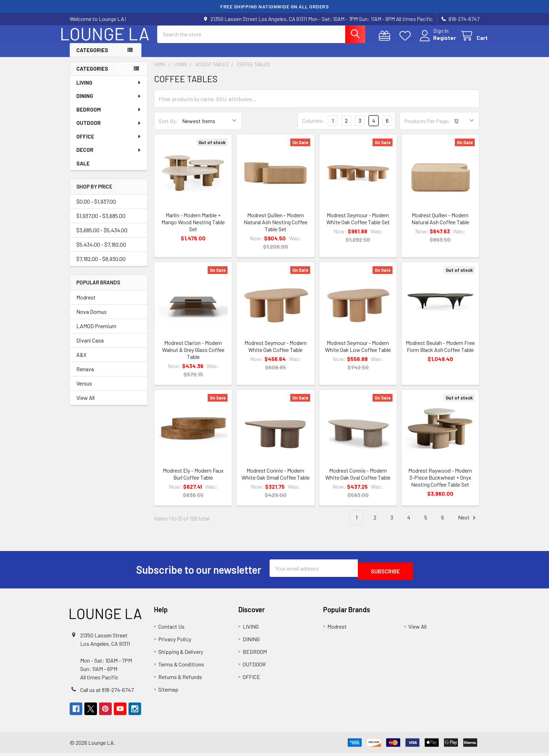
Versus (84, 390)
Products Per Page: (427, 127)
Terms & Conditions (181, 667)
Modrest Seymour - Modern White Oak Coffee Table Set (358, 225)
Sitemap (168, 693)
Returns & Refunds (180, 680)
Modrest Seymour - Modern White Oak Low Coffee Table (358, 352)
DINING (109, 102)
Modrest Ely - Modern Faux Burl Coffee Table (193, 480)
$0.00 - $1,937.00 (96, 208)
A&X (81, 361)
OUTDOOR (109, 129)
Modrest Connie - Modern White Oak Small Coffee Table (276, 480)
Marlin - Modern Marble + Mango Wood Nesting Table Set (193, 228)
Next (468, 524)
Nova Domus (92, 318)
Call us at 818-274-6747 (107, 693)
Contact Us (171, 630)
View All (85, 404)
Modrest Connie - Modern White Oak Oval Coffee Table (358, 480)
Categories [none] (92, 75)
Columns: (313, 127)
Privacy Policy (175, 642)
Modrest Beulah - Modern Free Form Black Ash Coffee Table (440, 352)
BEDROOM (109, 116)
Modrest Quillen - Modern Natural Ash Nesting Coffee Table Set (276, 228)
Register (436, 42)
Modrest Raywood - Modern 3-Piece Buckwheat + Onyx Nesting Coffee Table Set (440, 484)
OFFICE (109, 143)
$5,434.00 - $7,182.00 (101, 251)
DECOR (109, 156)
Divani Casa (90, 347)
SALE (83, 170)
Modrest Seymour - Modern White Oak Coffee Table (276, 352)
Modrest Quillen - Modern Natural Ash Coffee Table (440, 225)
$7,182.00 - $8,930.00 (101, 265)
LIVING (109, 89)
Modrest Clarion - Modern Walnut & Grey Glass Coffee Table (193, 356)
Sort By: (168, 127)
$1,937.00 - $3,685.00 (101, 222)
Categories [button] (92, 56)
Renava (85, 375)
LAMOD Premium (96, 332)
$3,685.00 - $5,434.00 (102, 236)
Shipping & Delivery (181, 655)
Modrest (86, 303)
